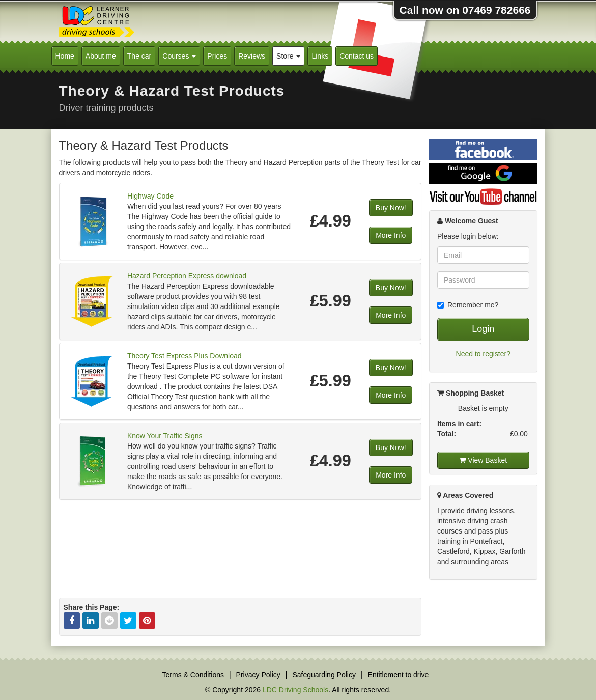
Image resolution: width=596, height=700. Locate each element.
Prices (217, 56)
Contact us (357, 56)
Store (288, 56)
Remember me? (468, 305)
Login (483, 329)
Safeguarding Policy (324, 675)
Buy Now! (391, 208)
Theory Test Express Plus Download (185, 356)
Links (320, 56)
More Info (391, 235)
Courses (179, 56)
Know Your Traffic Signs (165, 436)
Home (65, 56)
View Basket (483, 460)
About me (101, 56)
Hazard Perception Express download (187, 276)
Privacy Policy (258, 675)
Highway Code (150, 196)
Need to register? (483, 354)
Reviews (252, 56)
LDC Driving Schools (295, 690)
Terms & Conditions (193, 675)
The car (139, 56)
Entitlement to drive (399, 675)
